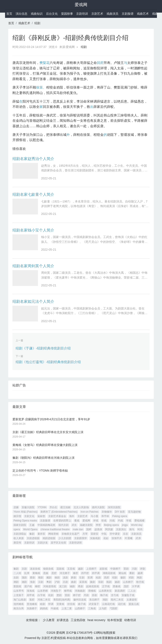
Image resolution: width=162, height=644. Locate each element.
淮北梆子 (94, 600)
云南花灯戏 (108, 604)
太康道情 (132, 600)
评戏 (96, 521)
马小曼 (94, 516)
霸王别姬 (65, 507)
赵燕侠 (98, 529)
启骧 (16, 507)
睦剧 (43, 604)
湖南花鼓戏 (109, 573)
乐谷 (126, 534)
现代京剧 (63, 525)
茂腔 (126, 586)
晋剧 (126, 569)
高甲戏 (31, 595)
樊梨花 (45, 63)
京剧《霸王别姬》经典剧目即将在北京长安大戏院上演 (48, 432)
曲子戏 (82, 604)
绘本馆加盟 (115, 620)
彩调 (90, 578)
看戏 (77, 521)
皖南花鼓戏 (93, 586)
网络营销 (53, 534)
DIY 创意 (120, 512)
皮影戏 (103, 569)
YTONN (42, 507)
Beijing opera (111, 525)
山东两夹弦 (105, 591)
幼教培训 (130, 620)
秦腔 (76, 573)
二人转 (17, 573)
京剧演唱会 (20, 534)
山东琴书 (19, 591)
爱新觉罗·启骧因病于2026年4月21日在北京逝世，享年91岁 (51, 419)
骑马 (132, 529)
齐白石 (53, 507)
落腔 (32, 600)
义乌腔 (103, 608)
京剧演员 (136, 534)
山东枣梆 (43, 591)
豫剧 (32, 534)
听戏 (104, 521)
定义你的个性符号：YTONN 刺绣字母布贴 (40, 471)
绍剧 (37, 23)
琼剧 (101, 582)
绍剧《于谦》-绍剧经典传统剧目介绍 (43, 348)
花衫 (106, 538)
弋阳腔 (113, 608)
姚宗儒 (17, 516)
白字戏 (41, 595)
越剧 (81, 569)
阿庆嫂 (109, 529)
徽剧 (123, 578)
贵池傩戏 (32, 604)
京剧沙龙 (43, 543)
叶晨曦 (129, 538)
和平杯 (105, 516)
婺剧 (32, 578)
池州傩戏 (19, 604)
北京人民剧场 (81, 507)
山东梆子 (128, 582)
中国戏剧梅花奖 (46, 525)
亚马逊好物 (134, 512)
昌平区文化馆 (58, 543)
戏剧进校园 (49, 538)
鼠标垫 (41, 516)
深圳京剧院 (114, 507)
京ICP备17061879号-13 (81, 633)
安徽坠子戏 (128, 595)
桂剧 (98, 578)
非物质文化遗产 (70, 534)
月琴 (85, 534)
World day (137, 525)
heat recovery (97, 620)
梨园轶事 (67, 14)
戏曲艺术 (143, 14)
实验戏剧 (95, 538)
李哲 (98, 525)
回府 (100, 63)
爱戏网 (81, 5)
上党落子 (19, 595)
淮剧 (32, 582)
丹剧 (86, 595)
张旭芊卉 (117, 538)
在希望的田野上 (62, 521)
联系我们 (131, 638)
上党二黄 (67, 608)
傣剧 (57, 578)
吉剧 (16, 578)
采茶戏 (83, 582)
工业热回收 (78, 620)
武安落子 (94, 604)
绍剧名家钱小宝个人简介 (33, 230)
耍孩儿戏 (134, 604)
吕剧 (65, 582)
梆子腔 (77, 595)
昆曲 (46, 573)
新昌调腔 (120, 591)
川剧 (134, 569)
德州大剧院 (98, 507)
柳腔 (38, 586)
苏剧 (94, 595)
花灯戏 (122, 604)
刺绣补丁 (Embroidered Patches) (59, 512)
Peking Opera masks (25, 521)
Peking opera (120, 516)
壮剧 (82, 578)
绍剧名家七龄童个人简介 (33, 194)
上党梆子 (91, 569)
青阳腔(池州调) (62, 600)
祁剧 (131, 578)
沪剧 (57, 582)
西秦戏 (117, 586)
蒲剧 (24, 578)
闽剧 (139, 578)
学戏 (129, 521)
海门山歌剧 (20, 600)
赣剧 (41, 578)
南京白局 (19, 608)
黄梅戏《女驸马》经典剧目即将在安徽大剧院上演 (45, 445)
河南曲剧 (80, 591)
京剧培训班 (76, 543)
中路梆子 (115, 569)
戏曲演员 (112, 14)
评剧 (143, 569)
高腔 (107, 578)
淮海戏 (31, 591)
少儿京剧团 (65, 538)
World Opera (30, 529)
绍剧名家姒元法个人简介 (33, 302)
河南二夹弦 (44, 600)
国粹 (89, 529)
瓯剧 (109, 582)
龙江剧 (63, 586)
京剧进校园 (33, 538)
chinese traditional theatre (55, 529)
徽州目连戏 (80, 600)
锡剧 (72, 586)
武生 (74, 525)
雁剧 (132, 573)
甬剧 (81, 586)
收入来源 (19, 538)
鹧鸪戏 (44, 608)
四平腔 (85, 573)
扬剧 (117, 582)
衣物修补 (107, 512)
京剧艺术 (97, 14)
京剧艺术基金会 (57, 516)
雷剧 (67, 595)
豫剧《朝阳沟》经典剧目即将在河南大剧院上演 (43, 458)
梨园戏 (17, 586)
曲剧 (74, 582)
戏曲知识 (37, 14)
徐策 (39, 87)
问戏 (112, 521)
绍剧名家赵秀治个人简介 (33, 159)
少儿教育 (49, 620)
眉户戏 (28, 586)
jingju (125, 525)
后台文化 (52, 14)
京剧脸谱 (128, 14)
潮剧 (16, 582)
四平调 (96, 573)
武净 (138, 538)
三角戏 (92, 608)
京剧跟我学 (81, 538)
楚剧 (59, 595)
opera (17, 529)
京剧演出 (121, 529)
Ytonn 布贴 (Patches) (25, 512)
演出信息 (22, 14)
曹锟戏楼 (139, 521)
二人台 (132, 591)
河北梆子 (65, 573)
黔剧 (74, 578)
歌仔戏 (140, 582)
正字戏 (106, 586)
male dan (78, 529)
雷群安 (94, 534)
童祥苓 (41, 534)
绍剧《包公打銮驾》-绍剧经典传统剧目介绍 (48, 362)
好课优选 (63, 620)
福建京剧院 (86, 525)
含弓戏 (115, 595)
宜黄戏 (60, 604)
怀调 (51, 604)
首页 (9, 14)
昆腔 (54, 573)
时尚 (140, 529)
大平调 (136, 586)
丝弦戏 (71, 604)
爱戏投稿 (60, 638)
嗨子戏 (104, 595)
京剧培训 (82, 14)
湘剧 (24, 582)
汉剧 (41, 582)
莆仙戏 (122, 573)
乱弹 (27, 573)
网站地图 (103, 633)
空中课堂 (115, 534)
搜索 (112, 633)
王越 (32, 525)
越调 (140, 573)
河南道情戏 (50, 586)
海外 (72, 516)
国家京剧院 (20, 525)
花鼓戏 (60, 569)
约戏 (120, 521)
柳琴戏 (68, 591)
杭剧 (51, 595)
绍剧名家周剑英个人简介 (33, 266)
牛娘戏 (55, 608)
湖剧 (105, 600)
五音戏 (71, 569)
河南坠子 (56, 591)
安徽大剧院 (28, 507)
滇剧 (65, 578)
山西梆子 (80, 608)
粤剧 (49, 582)
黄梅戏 (36, 573)
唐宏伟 (17, 543)
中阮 (104, 534)
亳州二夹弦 (117, 600)
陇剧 (93, 582)
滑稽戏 (92, 591)
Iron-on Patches (90, 512)
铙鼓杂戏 (48, 569)
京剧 (24, 569)
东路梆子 (32, 608)
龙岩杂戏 (35, 569)
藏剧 (49, 578)
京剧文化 (29, 516)
